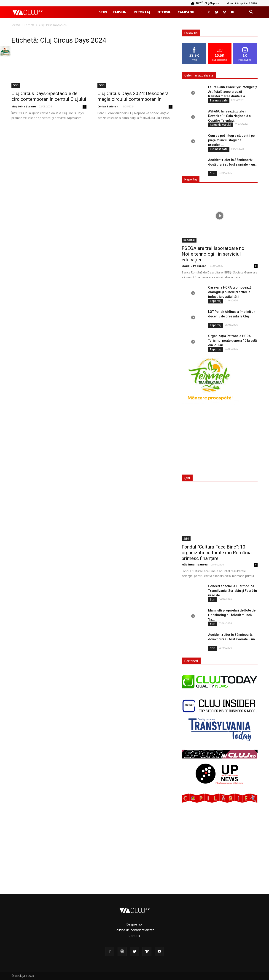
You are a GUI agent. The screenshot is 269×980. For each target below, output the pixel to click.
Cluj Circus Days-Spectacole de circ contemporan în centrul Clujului (49, 96)
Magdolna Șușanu (24, 106)
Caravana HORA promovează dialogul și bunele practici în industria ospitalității (230, 292)
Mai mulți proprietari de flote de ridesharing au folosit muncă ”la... (232, 615)
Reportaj (142, 12)
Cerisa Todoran (108, 106)
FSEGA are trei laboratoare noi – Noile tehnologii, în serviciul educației (216, 254)
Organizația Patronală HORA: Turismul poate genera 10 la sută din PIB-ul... (233, 341)
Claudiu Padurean (194, 266)
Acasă (16, 25)
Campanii (186, 12)
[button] (251, 12)
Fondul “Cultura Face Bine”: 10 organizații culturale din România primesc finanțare (217, 553)
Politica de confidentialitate (134, 930)
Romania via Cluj (221, 125)
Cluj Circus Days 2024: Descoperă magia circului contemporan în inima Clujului (133, 99)
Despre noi (134, 924)
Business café (219, 100)
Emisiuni (120, 12)
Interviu (164, 12)
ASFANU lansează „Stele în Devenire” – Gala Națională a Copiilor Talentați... (229, 116)
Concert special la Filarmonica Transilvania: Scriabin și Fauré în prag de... (233, 591)
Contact (134, 936)
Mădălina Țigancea (195, 564)
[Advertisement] (219, 439)
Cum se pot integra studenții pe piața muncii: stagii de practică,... (231, 140)
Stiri (103, 12)
